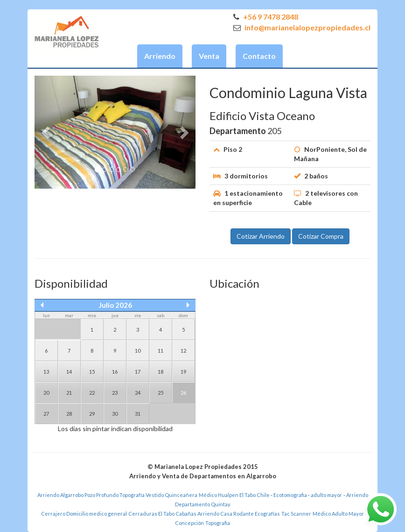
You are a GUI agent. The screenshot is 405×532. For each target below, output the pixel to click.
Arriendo (160, 56)
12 (183, 351)
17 (138, 372)
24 (138, 393)
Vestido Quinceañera (171, 495)
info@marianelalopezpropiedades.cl (302, 27)
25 (161, 393)
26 (183, 393)
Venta (209, 56)
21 (69, 393)
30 (115, 414)
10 (138, 351)
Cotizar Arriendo (261, 236)
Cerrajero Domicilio (65, 514)
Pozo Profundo (101, 495)
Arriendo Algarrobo (60, 495)
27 (46, 414)
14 (69, 372)
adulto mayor (326, 495)
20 (46, 393)
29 (92, 414)
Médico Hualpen (219, 495)
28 (69, 414)
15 (92, 372)
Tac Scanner (296, 514)
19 (183, 372)
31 (138, 414)
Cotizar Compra (321, 236)
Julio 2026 (115, 305)
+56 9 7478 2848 (266, 17)
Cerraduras (143, 514)
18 (161, 372)
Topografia (218, 523)
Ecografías (267, 514)
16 (115, 372)
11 (161, 351)
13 (46, 372)
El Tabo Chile (255, 495)
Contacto (259, 56)
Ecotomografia (291, 495)
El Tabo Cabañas (177, 514)
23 (115, 393)
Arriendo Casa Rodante (226, 514)
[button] (47, 132)
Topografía (132, 495)
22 (92, 393)
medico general (108, 514)
